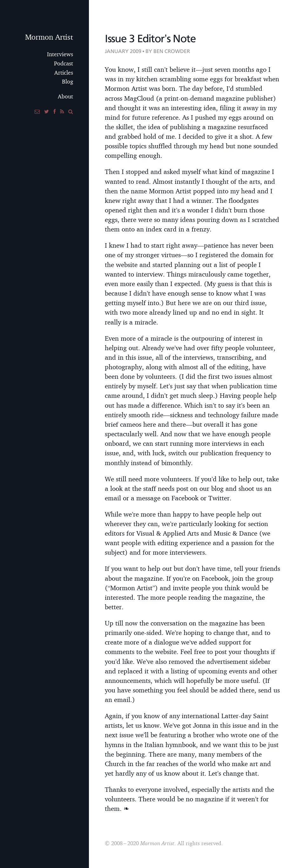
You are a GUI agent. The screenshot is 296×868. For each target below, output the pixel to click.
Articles (64, 73)
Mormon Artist (49, 37)
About (65, 96)
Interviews (60, 54)
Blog (67, 81)
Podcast (64, 63)
